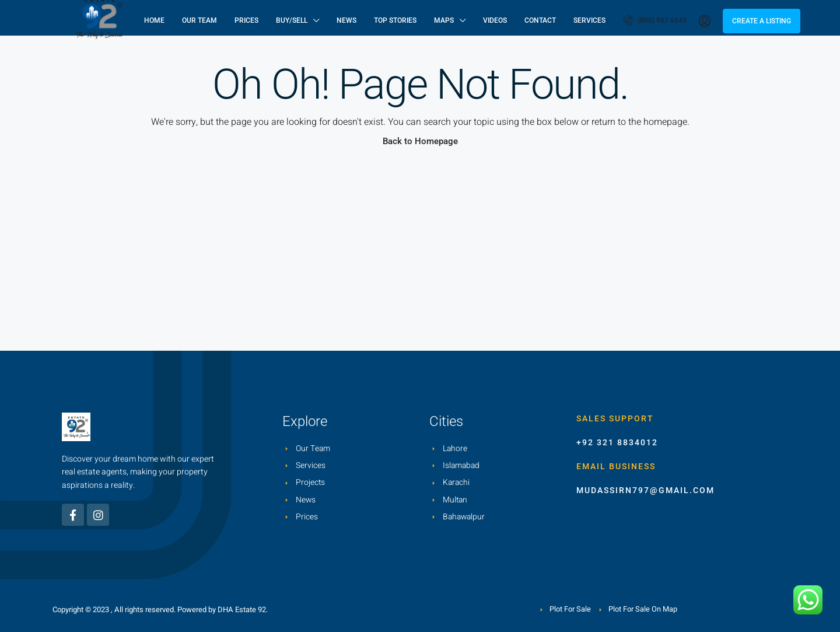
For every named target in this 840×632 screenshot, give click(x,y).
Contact (540, 20)
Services (589, 20)
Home (154, 20)
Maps (444, 20)
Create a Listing (762, 21)
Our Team (199, 20)
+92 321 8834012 (617, 442)
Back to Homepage (420, 141)
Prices (246, 20)
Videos (495, 20)
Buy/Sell (292, 20)
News (346, 20)
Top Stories (395, 20)
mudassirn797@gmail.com (645, 490)
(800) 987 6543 (655, 20)
